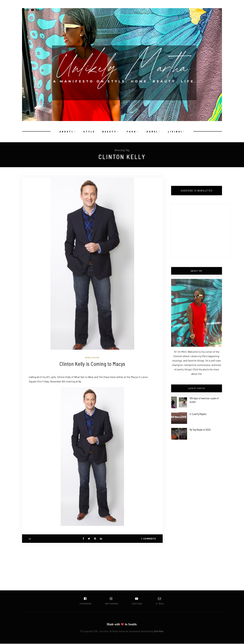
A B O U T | (66, 131)
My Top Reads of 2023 (200, 430)
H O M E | (152, 131)
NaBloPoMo (92, 357)
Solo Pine (159, 631)
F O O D (131, 131)
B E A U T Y (109, 131)
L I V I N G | (175, 131)
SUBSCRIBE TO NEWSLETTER (196, 191)
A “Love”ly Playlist (198, 414)
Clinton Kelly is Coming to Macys (92, 364)
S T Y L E (89, 131)
